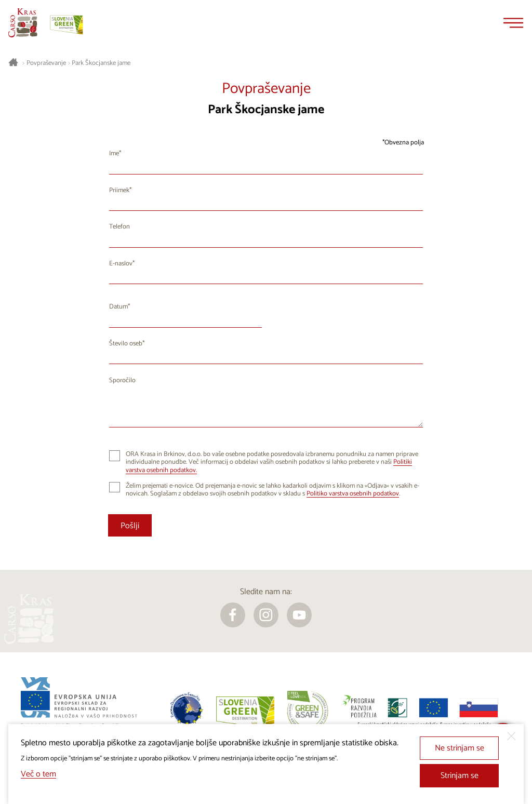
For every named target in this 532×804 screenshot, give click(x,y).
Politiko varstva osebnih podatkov (353, 494)
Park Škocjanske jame (101, 63)
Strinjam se (460, 776)
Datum (118, 307)
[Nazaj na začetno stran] (23, 23)
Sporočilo (122, 380)
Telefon (119, 227)
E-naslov (121, 264)
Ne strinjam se (460, 748)
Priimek (119, 190)
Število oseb (126, 344)
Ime (114, 153)
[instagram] (266, 615)
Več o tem (38, 774)
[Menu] (513, 23)
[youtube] (299, 615)
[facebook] (233, 615)
